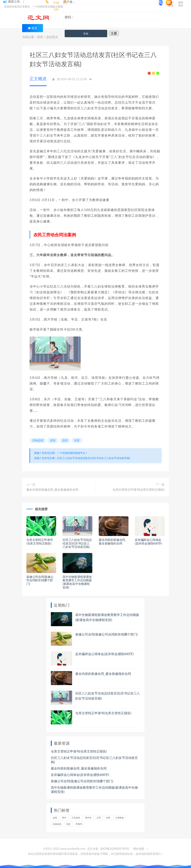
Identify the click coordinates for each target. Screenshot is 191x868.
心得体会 (120, 818)
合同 (108, 818)
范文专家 (93, 849)
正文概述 (38, 78)
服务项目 (181, 4)
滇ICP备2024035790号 (114, 849)
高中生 (88, 818)
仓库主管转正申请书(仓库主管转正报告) (139, 490)
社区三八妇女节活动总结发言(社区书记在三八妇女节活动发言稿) (93, 458)
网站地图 (139, 849)
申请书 (79, 824)
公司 (99, 818)
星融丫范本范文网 (44, 458)
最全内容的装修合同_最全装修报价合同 (52, 490)
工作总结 (76, 818)
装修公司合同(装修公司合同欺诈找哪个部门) (40, 580)
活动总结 (38, 440)
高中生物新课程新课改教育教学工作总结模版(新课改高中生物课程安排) (77, 582)
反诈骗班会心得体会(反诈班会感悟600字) (148, 542)
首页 (34, 28)
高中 (64, 818)
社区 (77, 440)
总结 (53, 440)
